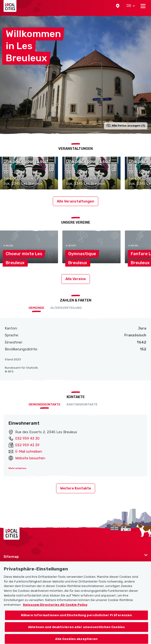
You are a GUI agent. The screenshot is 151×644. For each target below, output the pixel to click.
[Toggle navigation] (143, 6)
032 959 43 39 (27, 445)
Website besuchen (30, 458)
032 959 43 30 (27, 438)
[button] (118, 6)
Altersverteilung (66, 308)
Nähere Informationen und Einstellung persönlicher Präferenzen (77, 618)
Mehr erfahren (17, 468)
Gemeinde (36, 308)
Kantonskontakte (82, 404)
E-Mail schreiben (29, 451)
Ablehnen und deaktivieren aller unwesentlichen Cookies (76, 630)
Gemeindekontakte (44, 404)
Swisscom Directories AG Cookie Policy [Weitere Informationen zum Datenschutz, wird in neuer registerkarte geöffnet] (55, 608)
